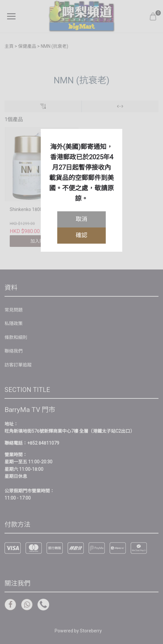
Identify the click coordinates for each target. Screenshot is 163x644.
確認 (81, 235)
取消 (81, 219)
